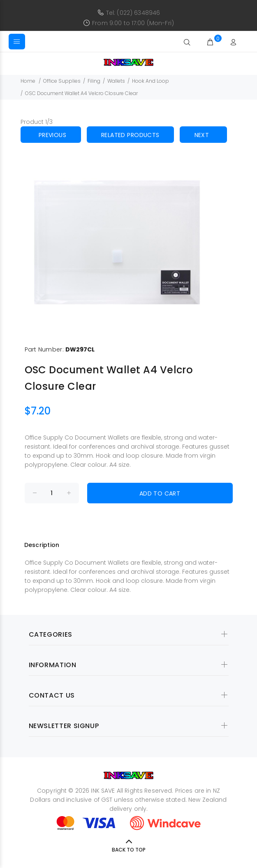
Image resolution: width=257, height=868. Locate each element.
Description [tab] (42, 545)
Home (28, 81)
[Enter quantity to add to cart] (52, 493)
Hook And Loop (150, 81)
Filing (94, 81)
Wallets (116, 81)
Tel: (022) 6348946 (133, 13)
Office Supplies (62, 81)
